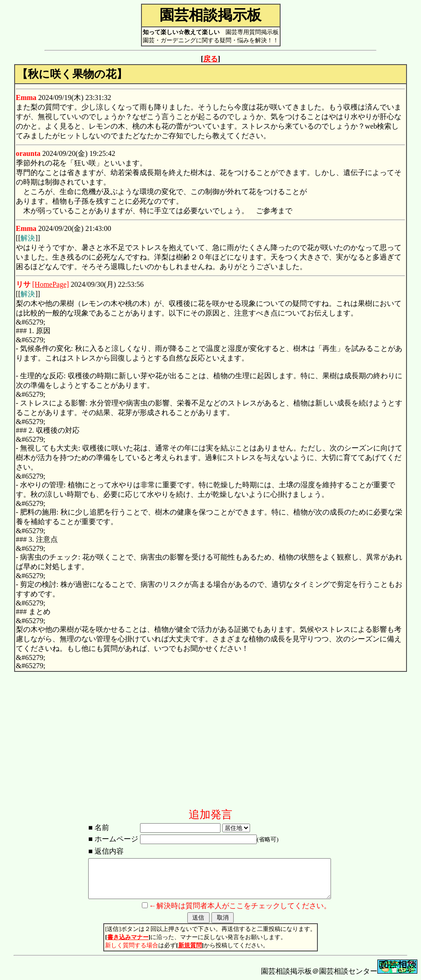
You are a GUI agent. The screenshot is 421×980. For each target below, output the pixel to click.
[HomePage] (51, 284)
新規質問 (190, 945)
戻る (210, 59)
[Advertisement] (210, 744)
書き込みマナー (128, 937)
